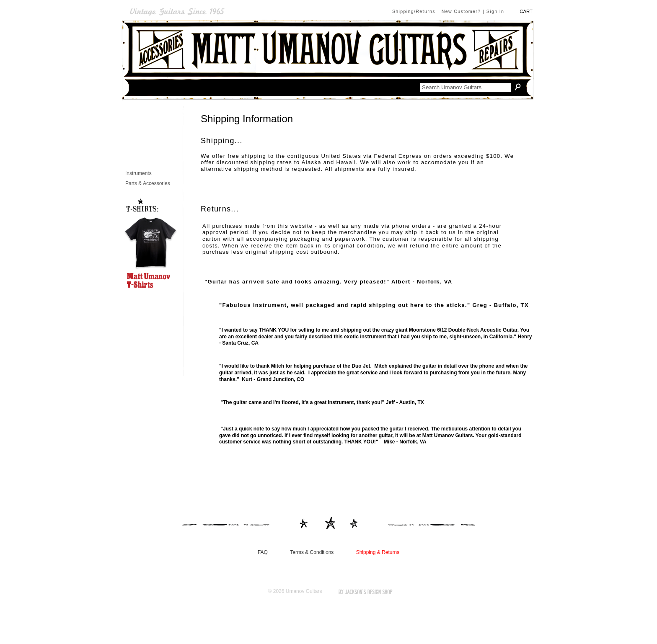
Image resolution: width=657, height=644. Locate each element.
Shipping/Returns (414, 11)
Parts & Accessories (148, 184)
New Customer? (461, 11)
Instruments (138, 174)
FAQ (263, 552)
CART (526, 12)
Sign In (495, 11)
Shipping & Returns (378, 552)
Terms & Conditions (312, 552)
